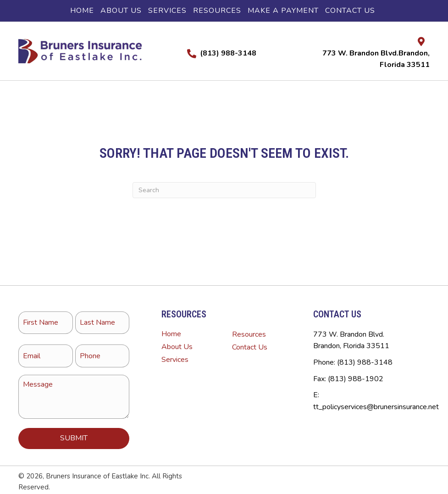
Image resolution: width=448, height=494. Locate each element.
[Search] (224, 190)
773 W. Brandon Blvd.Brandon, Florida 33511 (351, 340)
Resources (249, 334)
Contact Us (250, 347)
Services (175, 360)
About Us (177, 347)
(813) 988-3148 (228, 53)
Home (171, 334)
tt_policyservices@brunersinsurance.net (376, 407)
